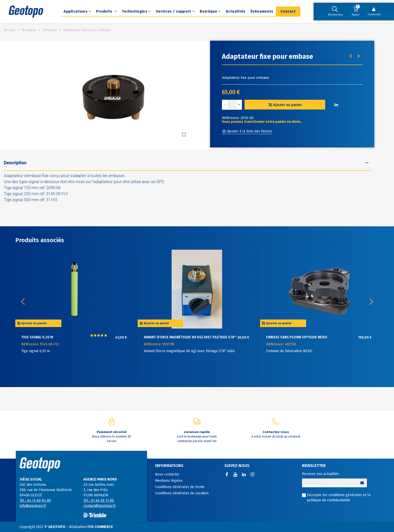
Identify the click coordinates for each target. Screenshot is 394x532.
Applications (76, 11)
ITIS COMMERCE (100, 527)
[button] (371, 302)
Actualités (236, 11)
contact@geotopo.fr (100, 506)
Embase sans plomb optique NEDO (297, 337)
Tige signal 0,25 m (37, 337)
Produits (105, 11)
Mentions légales (169, 481)
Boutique (208, 11)
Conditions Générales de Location (182, 493)
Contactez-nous (276, 432)
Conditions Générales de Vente (180, 487)
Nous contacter (167, 474)
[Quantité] (232, 105)
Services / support (173, 11)
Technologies (135, 11)
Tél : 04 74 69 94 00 (35, 500)
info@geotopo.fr (33, 506)
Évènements (262, 11)
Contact (288, 11)
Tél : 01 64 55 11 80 (99, 500)
